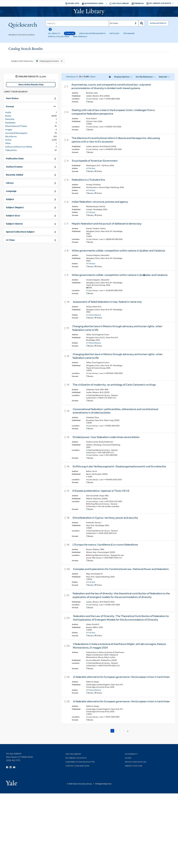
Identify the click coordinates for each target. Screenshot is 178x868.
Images (9, 130)
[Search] (77, 23)
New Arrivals (80, 36)
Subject (10, 199)
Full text (92, 168)
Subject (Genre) (14, 223)
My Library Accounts (76, 758)
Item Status (12, 98)
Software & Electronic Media (19, 147)
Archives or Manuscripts (92, 33)
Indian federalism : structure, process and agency (100, 202)
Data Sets (10, 119)
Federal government (47, 61)
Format (10, 106)
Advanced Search (158, 23)
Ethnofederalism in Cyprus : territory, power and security (105, 518)
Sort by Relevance (144, 77)
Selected (163, 77)
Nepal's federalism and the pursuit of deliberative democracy (107, 224)
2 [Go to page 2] (116, 731)
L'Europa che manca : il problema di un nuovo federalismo (105, 545)
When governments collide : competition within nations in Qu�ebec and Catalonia (120, 275)
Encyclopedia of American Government (95, 161)
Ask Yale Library (119, 3)
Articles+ (115, 33)
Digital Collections (59, 36)
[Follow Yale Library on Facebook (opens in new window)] (7, 767)
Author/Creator (14, 166)
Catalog (70, 33)
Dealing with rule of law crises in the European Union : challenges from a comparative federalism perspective (113, 112)
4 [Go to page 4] (124, 731)
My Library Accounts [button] (159, 3)
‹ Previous (81, 77)
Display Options (122, 77)
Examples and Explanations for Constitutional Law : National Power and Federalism (121, 569)
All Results (54, 33)
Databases (129, 33)
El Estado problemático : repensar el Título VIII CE (101, 491)
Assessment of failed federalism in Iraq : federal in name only (107, 302)
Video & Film (11, 150)
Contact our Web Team (77, 766)
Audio (8, 112)
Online (8, 140)
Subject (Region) (15, 207)
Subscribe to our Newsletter (80, 762)
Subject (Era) (13, 215)
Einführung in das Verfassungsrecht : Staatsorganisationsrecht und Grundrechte (119, 466)
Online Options (95, 315)
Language (11, 191)
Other (8, 143)
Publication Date (15, 158)
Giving (128, 758)
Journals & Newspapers (16, 133)
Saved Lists (72, 3)
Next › (93, 77)
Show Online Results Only (31, 85)
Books (8, 116)
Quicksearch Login (93, 3)
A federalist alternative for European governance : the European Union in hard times (121, 677)
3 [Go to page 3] (120, 731)
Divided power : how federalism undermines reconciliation (106, 437)
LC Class (10, 240)
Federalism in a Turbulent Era (88, 180)
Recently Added (14, 175)
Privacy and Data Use (135, 762)
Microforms (11, 136)
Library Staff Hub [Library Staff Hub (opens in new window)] (133, 766)
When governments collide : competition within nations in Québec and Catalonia (118, 251)
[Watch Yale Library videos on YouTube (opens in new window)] (14, 767)
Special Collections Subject (20, 232)
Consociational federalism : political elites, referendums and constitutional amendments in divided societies (115, 411)
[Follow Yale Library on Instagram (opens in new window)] (11, 767)
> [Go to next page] (128, 731)
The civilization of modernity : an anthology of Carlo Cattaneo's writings (114, 385)
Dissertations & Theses (16, 126)
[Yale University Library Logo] (89, 12)
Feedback (138, 3)
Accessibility (131, 754)
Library (10, 183)
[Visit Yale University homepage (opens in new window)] (11, 782)
